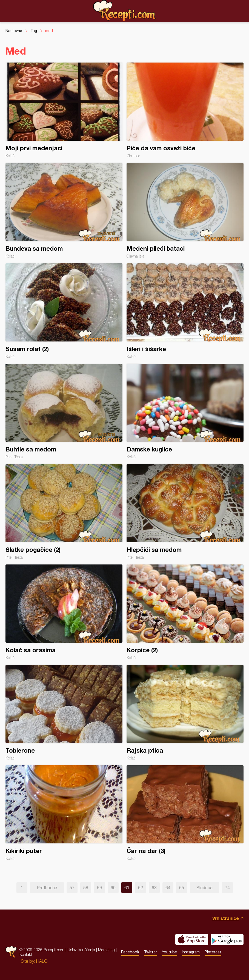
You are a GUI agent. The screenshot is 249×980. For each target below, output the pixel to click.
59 (99, 888)
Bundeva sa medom (64, 211)
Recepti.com (125, 11)
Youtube (169, 952)
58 (86, 888)
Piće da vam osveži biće (185, 110)
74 (227, 888)
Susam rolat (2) (64, 311)
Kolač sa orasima (64, 612)
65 (182, 888)
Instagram (191, 952)
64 (168, 888)
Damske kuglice (185, 411)
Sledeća (204, 888)
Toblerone (64, 713)
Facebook (130, 952)
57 (72, 888)
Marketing (106, 950)
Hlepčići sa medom (185, 512)
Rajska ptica (185, 713)
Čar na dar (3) (185, 813)
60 (113, 888)
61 (127, 888)
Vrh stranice (226, 918)
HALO (42, 961)
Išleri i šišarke (185, 311)
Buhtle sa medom (64, 411)
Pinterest (213, 952)
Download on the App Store (192, 939)
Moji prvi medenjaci (64, 110)
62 (141, 888)
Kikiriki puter (64, 813)
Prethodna (47, 888)
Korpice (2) (185, 612)
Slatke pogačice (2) (64, 512)
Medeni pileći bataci (185, 211)
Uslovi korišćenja (81, 950)
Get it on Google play (227, 939)
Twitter (151, 952)
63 (154, 888)
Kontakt (26, 954)
